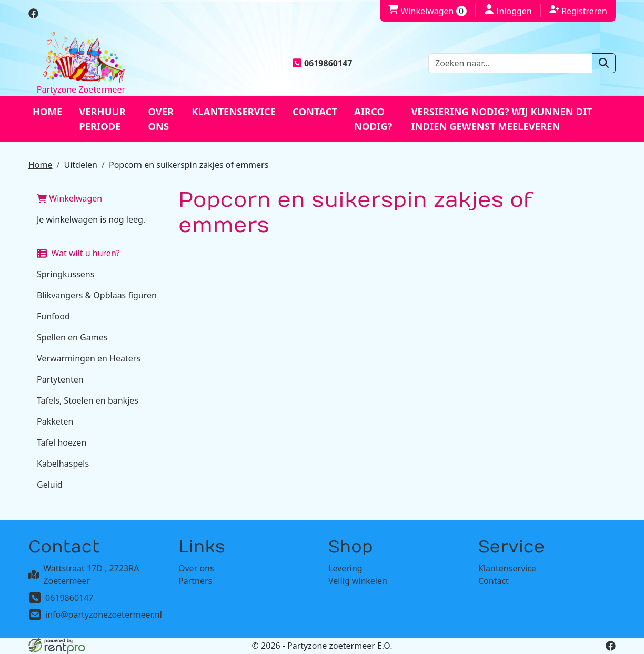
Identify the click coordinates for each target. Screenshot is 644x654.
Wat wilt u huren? (78, 253)
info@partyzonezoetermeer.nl (104, 615)
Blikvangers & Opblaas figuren (97, 295)
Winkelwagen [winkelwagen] (427, 11)
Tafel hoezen (62, 442)
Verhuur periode (102, 119)
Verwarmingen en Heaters (89, 358)
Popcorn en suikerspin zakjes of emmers (189, 165)
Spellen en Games (72, 337)
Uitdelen (80, 165)
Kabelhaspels (63, 464)
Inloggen (508, 11)
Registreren (578, 11)
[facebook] (33, 15)
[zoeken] (604, 63)
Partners (195, 581)
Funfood (53, 316)
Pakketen (55, 421)
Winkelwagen (69, 198)
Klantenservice (234, 111)
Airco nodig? (373, 119)
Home (47, 111)
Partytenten (60, 379)
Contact (315, 111)
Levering (345, 568)
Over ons (161, 119)
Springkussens (66, 274)
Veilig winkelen (358, 581)
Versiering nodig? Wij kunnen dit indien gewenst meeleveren (501, 119)
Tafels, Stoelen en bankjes (88, 400)
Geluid (50, 485)
